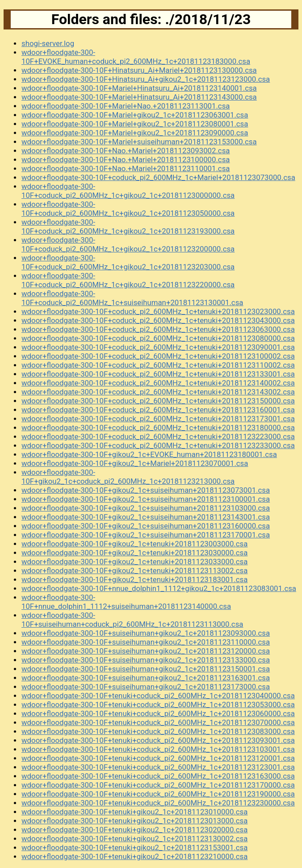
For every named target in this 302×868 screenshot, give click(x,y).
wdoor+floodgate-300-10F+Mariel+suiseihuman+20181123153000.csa (139, 142)
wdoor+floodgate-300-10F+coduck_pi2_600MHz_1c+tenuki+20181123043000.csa (158, 320)
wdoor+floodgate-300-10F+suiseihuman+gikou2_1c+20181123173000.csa (146, 687)
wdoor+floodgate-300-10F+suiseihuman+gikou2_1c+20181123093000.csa (146, 633)
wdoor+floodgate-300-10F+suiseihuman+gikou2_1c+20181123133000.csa (146, 660)
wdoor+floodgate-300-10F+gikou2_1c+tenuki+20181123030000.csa (134, 553)
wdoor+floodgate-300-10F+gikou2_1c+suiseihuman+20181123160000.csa (146, 526)
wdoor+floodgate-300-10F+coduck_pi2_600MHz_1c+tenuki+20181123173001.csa (158, 419)
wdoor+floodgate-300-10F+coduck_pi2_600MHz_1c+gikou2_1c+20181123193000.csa (128, 226)
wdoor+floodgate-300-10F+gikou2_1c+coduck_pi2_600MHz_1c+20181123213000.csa (128, 477)
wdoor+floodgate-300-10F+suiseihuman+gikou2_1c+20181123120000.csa (146, 651)
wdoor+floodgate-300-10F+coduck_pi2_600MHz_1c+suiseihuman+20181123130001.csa (132, 298)
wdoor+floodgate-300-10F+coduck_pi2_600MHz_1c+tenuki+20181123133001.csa (158, 374)
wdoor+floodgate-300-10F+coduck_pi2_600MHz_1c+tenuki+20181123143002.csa (158, 392)
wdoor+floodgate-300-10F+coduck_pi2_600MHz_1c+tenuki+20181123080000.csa (158, 338)
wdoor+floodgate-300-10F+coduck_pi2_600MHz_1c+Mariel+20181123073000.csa (158, 177)
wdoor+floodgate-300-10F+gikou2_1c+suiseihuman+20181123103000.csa (146, 508)
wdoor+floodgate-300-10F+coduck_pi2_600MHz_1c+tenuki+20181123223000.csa (158, 436)
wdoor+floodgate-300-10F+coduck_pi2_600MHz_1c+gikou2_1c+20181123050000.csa (128, 209)
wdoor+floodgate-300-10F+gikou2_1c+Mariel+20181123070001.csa (135, 463)
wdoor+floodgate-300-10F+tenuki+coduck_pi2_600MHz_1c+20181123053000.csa (158, 704)
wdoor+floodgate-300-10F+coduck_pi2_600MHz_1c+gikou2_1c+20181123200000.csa (128, 244)
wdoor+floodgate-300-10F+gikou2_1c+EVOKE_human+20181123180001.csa (149, 454)
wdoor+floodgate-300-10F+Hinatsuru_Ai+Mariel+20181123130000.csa (139, 70)
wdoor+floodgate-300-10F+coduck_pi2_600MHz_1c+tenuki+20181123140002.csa (158, 383)
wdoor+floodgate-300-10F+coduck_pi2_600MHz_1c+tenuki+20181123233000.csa (158, 445)
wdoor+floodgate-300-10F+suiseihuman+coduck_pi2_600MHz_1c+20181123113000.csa (132, 620)
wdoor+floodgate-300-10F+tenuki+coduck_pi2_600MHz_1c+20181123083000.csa (158, 731)
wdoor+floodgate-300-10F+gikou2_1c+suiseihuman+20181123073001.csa (146, 490)
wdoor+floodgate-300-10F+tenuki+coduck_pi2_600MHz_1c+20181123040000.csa (158, 696)
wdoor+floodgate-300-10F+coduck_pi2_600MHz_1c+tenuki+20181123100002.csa (158, 356)
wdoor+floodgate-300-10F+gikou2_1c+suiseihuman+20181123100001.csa (146, 499)
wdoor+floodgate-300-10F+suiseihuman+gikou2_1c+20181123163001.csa (146, 678)
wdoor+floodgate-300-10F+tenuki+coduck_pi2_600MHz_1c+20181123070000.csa (158, 722)
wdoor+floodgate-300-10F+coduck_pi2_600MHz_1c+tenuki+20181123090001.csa (158, 347)
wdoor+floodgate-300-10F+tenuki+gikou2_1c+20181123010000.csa (134, 812)
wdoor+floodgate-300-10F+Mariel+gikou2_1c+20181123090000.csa (135, 133)
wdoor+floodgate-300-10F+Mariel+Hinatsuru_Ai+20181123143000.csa (139, 97)
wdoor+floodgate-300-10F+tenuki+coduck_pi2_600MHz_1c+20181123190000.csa (158, 794)
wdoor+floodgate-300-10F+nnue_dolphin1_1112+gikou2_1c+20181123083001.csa (159, 588)
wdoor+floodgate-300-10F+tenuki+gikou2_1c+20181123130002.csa (134, 839)
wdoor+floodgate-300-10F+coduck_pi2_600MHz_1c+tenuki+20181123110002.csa (158, 365)
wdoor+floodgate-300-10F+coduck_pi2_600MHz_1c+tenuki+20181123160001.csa (158, 410)
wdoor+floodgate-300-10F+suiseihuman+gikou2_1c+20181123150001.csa (146, 669)
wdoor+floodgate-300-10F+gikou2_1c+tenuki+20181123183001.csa (134, 579)
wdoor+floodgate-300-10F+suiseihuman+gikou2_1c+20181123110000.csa (146, 642)
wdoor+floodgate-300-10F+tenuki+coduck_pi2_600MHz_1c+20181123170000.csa (158, 785)
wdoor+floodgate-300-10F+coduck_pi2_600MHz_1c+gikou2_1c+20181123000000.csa (128, 191)
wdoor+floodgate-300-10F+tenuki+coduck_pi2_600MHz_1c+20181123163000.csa (158, 776)
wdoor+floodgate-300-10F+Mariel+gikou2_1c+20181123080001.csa (135, 124)
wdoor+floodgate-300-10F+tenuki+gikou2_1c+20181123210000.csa (134, 856)
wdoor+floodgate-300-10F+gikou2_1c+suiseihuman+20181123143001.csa (146, 517)
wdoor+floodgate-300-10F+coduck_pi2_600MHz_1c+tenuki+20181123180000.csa (158, 428)
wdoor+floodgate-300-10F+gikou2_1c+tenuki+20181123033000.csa (134, 562)
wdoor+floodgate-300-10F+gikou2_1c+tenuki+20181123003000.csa (134, 544)
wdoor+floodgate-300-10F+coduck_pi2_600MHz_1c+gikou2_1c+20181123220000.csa (128, 280)
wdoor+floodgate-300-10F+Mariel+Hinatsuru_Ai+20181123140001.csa (139, 88)
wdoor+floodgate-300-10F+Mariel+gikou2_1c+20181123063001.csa (135, 115)
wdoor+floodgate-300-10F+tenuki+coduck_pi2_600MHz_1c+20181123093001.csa (158, 740)
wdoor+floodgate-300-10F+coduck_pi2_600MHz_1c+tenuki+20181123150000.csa (158, 401)
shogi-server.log (48, 43)
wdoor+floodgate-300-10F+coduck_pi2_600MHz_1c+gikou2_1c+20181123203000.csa (128, 262)
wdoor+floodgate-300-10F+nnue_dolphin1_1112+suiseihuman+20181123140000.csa (126, 602)
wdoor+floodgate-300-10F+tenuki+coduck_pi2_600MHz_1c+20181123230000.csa (158, 803)
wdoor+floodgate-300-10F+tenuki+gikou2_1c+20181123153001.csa (134, 847)
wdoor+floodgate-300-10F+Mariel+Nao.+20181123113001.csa (126, 106)
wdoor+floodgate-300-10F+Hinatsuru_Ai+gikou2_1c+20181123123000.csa (146, 79)
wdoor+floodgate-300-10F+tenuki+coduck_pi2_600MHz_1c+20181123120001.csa (158, 758)
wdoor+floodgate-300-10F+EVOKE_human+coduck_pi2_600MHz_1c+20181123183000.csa (136, 57)
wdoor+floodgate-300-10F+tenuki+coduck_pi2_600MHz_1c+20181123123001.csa (158, 767)
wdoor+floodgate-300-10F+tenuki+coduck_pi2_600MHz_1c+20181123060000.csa (158, 713)
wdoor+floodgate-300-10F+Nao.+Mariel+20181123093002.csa (126, 151)
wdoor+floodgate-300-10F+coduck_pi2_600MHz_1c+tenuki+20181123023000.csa (158, 311)
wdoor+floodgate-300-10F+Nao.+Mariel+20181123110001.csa (126, 168)
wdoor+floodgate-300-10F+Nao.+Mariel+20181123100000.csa (126, 159)
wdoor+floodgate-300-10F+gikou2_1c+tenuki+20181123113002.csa (134, 570)
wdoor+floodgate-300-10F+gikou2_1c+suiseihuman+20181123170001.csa (146, 535)
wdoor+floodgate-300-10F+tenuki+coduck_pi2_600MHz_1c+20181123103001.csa (158, 749)
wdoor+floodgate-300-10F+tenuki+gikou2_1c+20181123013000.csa (134, 821)
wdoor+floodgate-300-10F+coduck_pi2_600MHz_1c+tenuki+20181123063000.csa (158, 329)
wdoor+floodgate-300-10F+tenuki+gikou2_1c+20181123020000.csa (134, 830)
